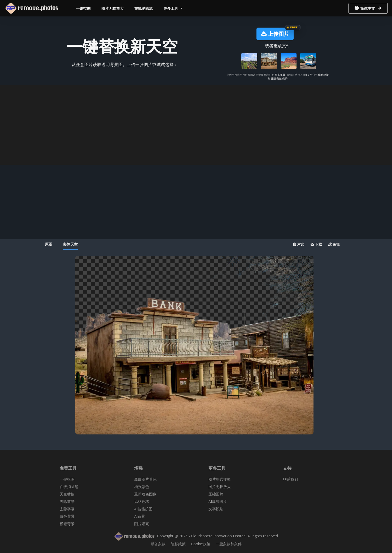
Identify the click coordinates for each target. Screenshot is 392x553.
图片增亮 (142, 524)
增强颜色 (142, 487)
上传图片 (275, 34)
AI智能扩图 (143, 509)
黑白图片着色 (145, 479)
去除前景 (67, 501)
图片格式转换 (220, 479)
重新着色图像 (145, 494)
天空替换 (67, 494)
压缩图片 (216, 494)
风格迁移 (142, 501)
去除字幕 (67, 509)
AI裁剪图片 (218, 501)
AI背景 (140, 516)
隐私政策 (323, 75)
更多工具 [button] (171, 8)
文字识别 (216, 509)
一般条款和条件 (229, 544)
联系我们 (290, 479)
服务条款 (280, 75)
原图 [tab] (49, 244)
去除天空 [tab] (70, 244)
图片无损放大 (112, 8)
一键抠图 (83, 8)
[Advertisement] (196, 125)
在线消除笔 (143, 8)
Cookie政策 (201, 544)
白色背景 (67, 516)
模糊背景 (67, 524)
